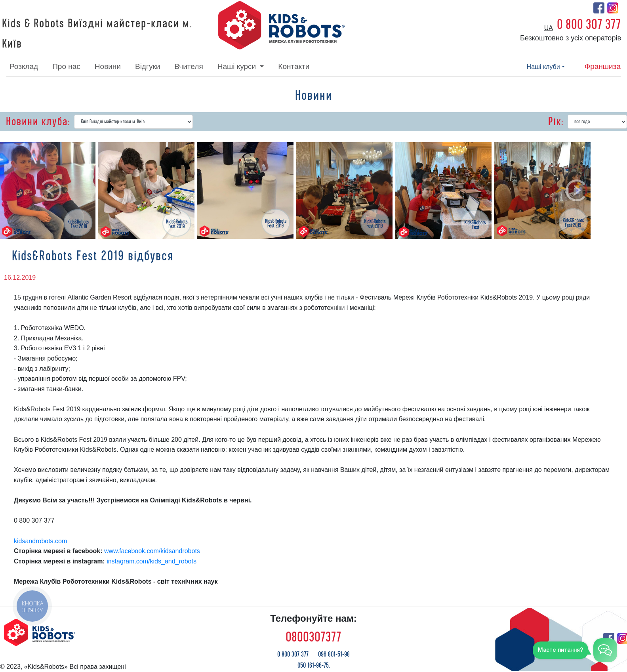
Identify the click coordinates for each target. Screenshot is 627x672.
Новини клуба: (38, 122)
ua (549, 28)
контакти (294, 66)
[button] (50, 191)
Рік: (556, 122)
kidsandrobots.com (40, 541)
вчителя (189, 66)
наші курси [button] (238, 66)
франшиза (603, 66)
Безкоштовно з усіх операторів (571, 38)
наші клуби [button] (543, 67)
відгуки (148, 66)
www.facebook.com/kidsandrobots (152, 551)
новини (108, 66)
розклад (24, 66)
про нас (66, 66)
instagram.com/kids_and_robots (152, 561)
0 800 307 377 (589, 25)
